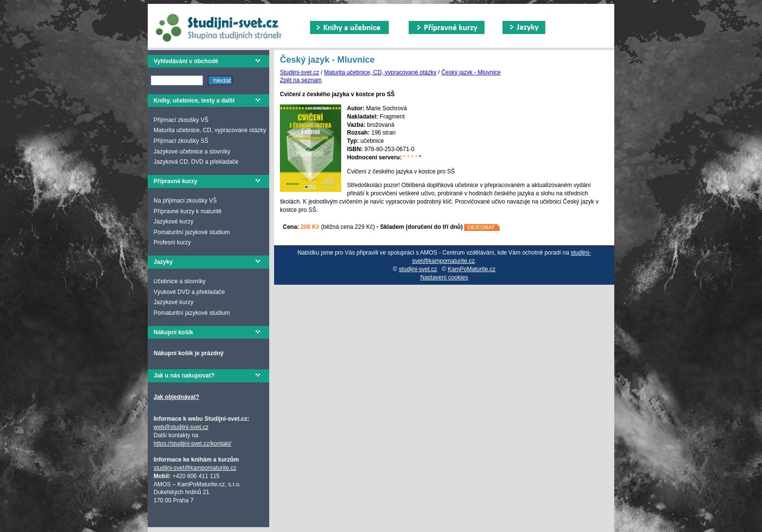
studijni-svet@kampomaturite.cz (195, 468)
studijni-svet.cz (418, 269)
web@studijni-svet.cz (181, 427)
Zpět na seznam (301, 80)
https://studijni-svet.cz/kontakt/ (192, 444)
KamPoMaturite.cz (472, 269)
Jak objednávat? (176, 397)
